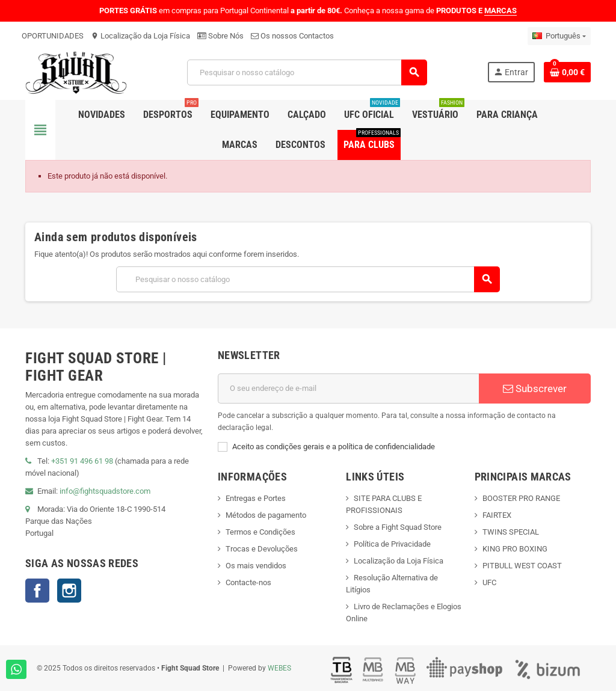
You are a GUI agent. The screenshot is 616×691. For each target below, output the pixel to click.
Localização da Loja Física (140, 36)
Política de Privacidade (392, 544)
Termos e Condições (260, 532)
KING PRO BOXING (515, 549)
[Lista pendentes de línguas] (559, 36)
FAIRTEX (497, 515)
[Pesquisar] (307, 72)
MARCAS (500, 11)
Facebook (37, 591)
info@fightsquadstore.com (105, 491)
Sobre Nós (220, 36)
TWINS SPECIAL (511, 532)
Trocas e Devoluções (262, 549)
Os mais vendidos (256, 566)
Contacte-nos (248, 582)
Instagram (69, 591)
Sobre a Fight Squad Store (398, 527)
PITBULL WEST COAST (522, 566)
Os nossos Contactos (292, 36)
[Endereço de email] (348, 388)
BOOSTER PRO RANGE (521, 498)
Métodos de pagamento (266, 515)
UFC (489, 582)
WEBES (279, 668)
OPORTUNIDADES (53, 36)
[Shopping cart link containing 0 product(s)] (567, 72)
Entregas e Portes (256, 498)
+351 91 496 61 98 (82, 461)
